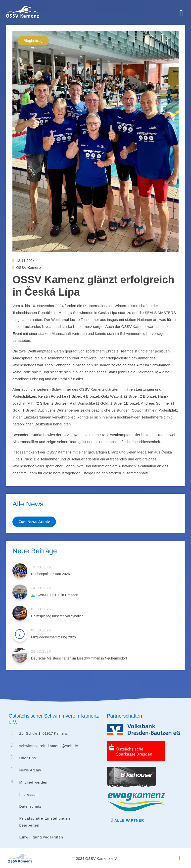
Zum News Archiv (34, 522)
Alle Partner (129, 820)
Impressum (29, 795)
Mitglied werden (33, 782)
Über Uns (27, 758)
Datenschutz (30, 806)
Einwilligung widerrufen (41, 837)
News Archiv (30, 770)
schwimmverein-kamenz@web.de (49, 746)
